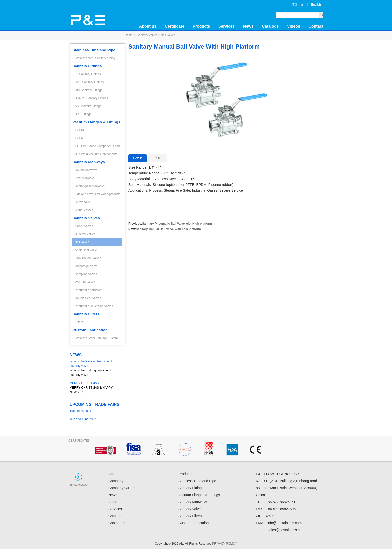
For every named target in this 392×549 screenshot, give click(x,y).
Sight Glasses (84, 210)
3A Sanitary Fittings (88, 74)
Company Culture (122, 488)
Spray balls (82, 202)
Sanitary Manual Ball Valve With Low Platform (168, 229)
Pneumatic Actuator (88, 290)
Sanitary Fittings (87, 66)
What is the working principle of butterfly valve (95, 368)
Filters (79, 322)
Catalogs (270, 26)
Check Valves (84, 226)
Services (227, 26)
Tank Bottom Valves (88, 258)
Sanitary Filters (86, 314)
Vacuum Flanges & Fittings (96, 122)
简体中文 (298, 5)
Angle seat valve (86, 250)
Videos (294, 26)
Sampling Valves (86, 274)
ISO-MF (80, 138)
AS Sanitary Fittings (88, 106)
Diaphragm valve (86, 266)
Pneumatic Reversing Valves (94, 306)
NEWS (76, 355)
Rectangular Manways (90, 186)
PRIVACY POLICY (225, 544)
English (316, 5)
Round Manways (86, 170)
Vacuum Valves (85, 282)
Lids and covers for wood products (98, 194)
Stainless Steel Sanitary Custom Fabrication (96, 339)
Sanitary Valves (147, 35)
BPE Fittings (83, 114)
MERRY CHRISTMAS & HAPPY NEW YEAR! (95, 387)
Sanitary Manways (89, 162)
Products (201, 26)
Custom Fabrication (90, 330)
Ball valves (168, 35)
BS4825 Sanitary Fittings (91, 98)
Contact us (117, 523)
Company (116, 481)
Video (113, 502)
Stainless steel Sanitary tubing (95, 58)
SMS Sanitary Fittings (89, 82)
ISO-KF (80, 130)
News (248, 26)
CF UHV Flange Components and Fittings (97, 147)
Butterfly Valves (85, 234)
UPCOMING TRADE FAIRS (95, 405)
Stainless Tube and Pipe (94, 50)
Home (129, 35)
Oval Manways (85, 178)
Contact (316, 26)
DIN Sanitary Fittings (89, 90)
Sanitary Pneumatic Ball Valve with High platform (177, 224)
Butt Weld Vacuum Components (96, 154)
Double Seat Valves (88, 298)
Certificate (174, 26)
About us (148, 26)
